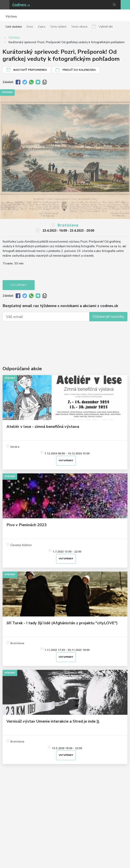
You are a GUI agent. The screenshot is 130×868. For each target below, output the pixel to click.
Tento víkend (79, 27)
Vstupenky (19, 285)
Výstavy (14, 38)
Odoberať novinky (108, 317)
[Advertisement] (65, 338)
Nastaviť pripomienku (30, 70)
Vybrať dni (106, 26)
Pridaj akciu (125, 5)
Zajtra (42, 27)
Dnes (30, 27)
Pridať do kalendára (79, 70)
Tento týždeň (58, 27)
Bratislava (68, 225)
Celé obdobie (14, 27)
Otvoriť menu (5, 5)
